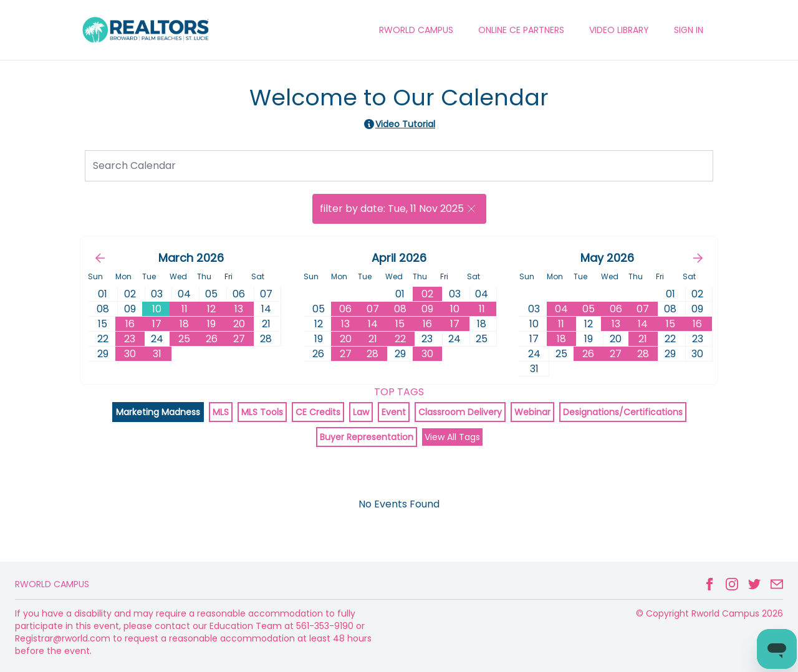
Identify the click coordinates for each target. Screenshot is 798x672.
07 (373, 309)
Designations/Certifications (623, 412)
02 (427, 294)
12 (211, 309)
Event (394, 412)
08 (400, 309)
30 (130, 354)
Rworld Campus (52, 584)
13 (239, 309)
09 (427, 309)
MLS (221, 412)
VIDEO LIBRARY (619, 30)
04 (561, 309)
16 (130, 324)
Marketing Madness (158, 412)
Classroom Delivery (460, 412)
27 (239, 339)
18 (184, 324)
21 (373, 339)
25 (184, 339)
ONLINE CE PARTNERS (521, 30)
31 (157, 354)
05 (589, 309)
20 (239, 324)
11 (185, 309)
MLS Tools (262, 412)
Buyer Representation (367, 437)
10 (157, 309)
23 (130, 339)
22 (400, 339)
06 (345, 309)
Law (361, 412)
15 (400, 324)
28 (373, 354)
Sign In (689, 30)
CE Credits (318, 412)
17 (157, 324)
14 (373, 324)
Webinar (532, 412)
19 (211, 324)
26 (212, 339)
